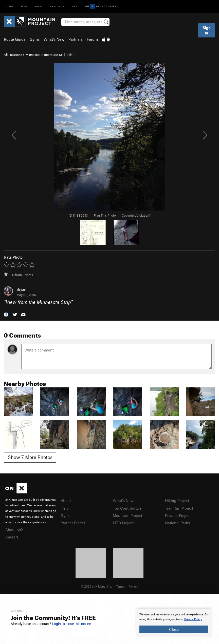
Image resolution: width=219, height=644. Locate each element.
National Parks (177, 523)
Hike (39, 6)
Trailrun (57, 6)
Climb (9, 6)
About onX (14, 530)
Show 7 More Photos (30, 457)
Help (65, 508)
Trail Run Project (179, 508)
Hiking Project (177, 501)
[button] (6, 314)
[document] (174, 623)
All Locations (13, 55)
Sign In (207, 30)
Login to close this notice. (72, 624)
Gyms (35, 39)
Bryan (21, 289)
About (66, 501)
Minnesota (33, 55)
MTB (24, 6)
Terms (120, 586)
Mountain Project (127, 515)
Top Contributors (127, 508)
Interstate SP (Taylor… (60, 55)
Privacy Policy (193, 619)
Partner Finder (73, 523)
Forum (92, 39)
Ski (75, 6)
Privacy (133, 586)
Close (174, 629)
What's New (54, 39)
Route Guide (15, 39)
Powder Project (178, 515)
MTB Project (123, 523)
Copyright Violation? (136, 215)
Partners (76, 39)
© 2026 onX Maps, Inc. (96, 586)
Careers (12, 537)
